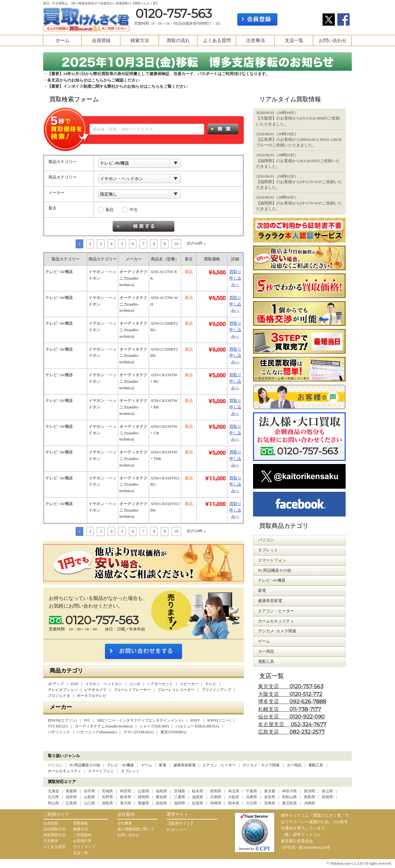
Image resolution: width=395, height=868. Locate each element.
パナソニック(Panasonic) (97, 732)
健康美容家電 (185, 765)
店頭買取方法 (54, 829)
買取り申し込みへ (235, 278)
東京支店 (291, 687)
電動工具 (316, 765)
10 (176, 244)
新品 (110, 210)
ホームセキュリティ (64, 771)
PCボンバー (176, 830)
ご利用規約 (82, 835)
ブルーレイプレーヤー (132, 690)
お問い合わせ (333, 40)
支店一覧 (294, 40)
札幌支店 (289, 709)
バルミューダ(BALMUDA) (197, 726)
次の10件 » (196, 243)
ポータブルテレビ (92, 696)
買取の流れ (178, 40)
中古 (134, 210)
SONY (195, 720)
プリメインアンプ (216, 690)
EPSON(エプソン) (62, 720)
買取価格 (81, 823)
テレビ (211, 684)
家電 (163, 765)
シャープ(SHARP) (154, 726)
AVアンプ (56, 684)
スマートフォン (101, 771)
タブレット (130, 771)
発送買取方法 (54, 835)
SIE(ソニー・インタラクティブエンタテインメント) (140, 720)
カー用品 (294, 765)
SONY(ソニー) (219, 720)
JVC (87, 720)
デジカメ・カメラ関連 (261, 765)
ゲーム (147, 765)
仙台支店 (291, 717)
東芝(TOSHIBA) (173, 732)
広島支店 (291, 732)
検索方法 (140, 40)
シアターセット (160, 684)
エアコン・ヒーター (219, 765)
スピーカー (189, 684)
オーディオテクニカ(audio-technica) (104, 726)
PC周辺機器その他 (85, 765)
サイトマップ (84, 847)
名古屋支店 (292, 725)
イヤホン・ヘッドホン (104, 684)
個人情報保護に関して (136, 829)
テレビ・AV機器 (121, 765)
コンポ (135, 684)
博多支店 (292, 702)
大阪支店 (290, 694)
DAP (74, 684)
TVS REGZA (58, 726)
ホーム (62, 40)
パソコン (55, 765)
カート (342, 5)
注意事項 (256, 40)
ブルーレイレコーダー (176, 690)
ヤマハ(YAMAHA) (138, 732)
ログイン (300, 19)
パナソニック (59, 732)
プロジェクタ (59, 696)
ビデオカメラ (95, 690)
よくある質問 (217, 40)
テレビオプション (63, 690)
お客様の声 (82, 841)
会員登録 (101, 40)
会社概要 (125, 823)
